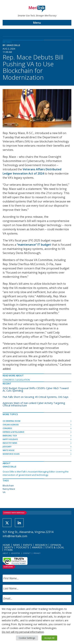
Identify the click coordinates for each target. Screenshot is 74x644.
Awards (37, 547)
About (5, 553)
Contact (27, 553)
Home (6, 545)
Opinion (56, 545)
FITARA (8, 550)
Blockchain (8, 486)
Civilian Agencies (11, 425)
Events (28, 545)
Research (41, 545)
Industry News (10, 443)
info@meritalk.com (15, 536)
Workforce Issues (11, 454)
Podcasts (23, 547)
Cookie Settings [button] (27, 638)
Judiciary (7, 447)
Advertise (16, 553)
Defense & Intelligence (13, 432)
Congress (9, 380)
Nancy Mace (9, 489)
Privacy (37, 553)
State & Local (55, 547)
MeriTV (9, 547)
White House (9, 450)
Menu (37, 23)
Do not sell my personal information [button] (23, 632)
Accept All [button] (49, 638)
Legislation (23, 380)
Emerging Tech (10, 436)
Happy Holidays (10, 439)
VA (4, 492)
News (16, 545)
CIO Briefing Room (11, 421)
